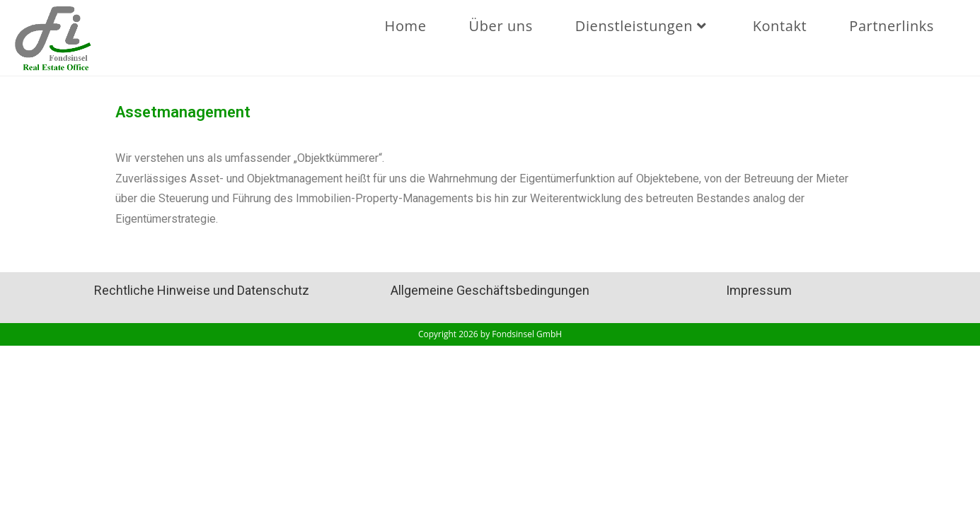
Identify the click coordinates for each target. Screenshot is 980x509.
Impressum (759, 290)
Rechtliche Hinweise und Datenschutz (202, 290)
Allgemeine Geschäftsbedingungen (490, 290)
